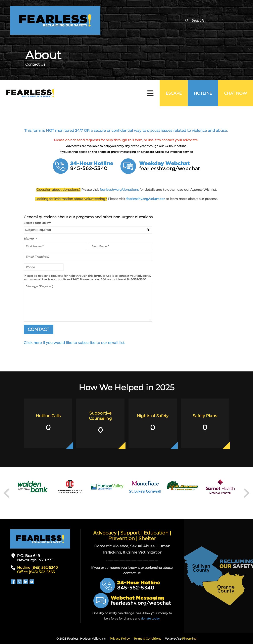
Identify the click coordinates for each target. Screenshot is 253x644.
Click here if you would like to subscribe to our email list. (74, 343)
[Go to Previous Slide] (7, 493)
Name (29, 239)
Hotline (203, 93)
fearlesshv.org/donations (119, 190)
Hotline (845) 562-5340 (37, 568)
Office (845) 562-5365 (36, 572)
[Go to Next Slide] (246, 493)
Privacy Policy (120, 639)
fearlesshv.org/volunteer (146, 199)
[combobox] (213, 20)
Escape (174, 93)
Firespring (189, 639)
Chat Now (236, 93)
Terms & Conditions (147, 639)
